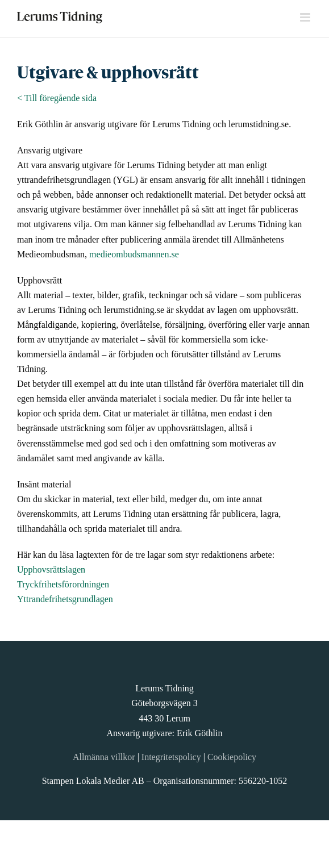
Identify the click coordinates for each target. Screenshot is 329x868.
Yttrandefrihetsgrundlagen (65, 599)
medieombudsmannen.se (134, 254)
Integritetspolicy (171, 757)
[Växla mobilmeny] (306, 17)
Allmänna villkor (104, 757)
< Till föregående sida (57, 98)
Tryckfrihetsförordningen (63, 584)
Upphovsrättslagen (51, 569)
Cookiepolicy (232, 757)
